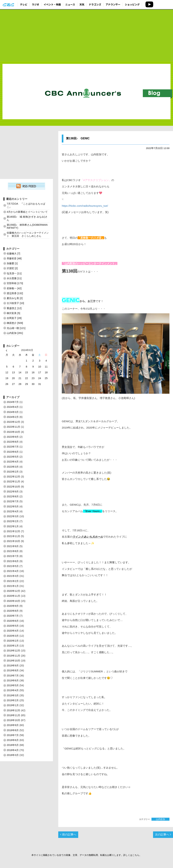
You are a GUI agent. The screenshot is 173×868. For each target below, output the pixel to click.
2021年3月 (13, 576)
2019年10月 (13, 661)
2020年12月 (13, 591)
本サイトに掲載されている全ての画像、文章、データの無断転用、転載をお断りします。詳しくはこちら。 (86, 855)
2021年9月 (13, 546)
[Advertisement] (86, 36)
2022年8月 (13, 496)
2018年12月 (13, 710)
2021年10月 (13, 541)
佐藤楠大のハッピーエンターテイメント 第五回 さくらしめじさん (28, 234)
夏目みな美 (15, 298)
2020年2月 (13, 641)
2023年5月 (13, 457)
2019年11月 (13, 656)
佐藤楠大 (13, 254)
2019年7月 (13, 676)
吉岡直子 (14, 318)
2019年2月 (13, 700)
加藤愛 (12, 263)
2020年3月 (13, 636)
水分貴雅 (14, 278)
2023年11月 (13, 427)
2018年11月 (13, 715)
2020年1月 (13, 646)
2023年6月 (13, 452)
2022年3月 (13, 516)
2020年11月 (13, 596)
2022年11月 (13, 481)
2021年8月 (13, 551)
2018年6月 (13, 740)
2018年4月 (13, 750)
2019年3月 (13, 695)
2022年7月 (13, 501)
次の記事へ (163, 834)
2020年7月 (13, 616)
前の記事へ (68, 834)
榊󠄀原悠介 (15, 323)
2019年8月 (13, 670)
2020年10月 (13, 601)
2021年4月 (13, 571)
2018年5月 (13, 745)
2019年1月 (13, 705)
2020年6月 (13, 621)
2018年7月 (13, 735)
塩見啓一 (14, 273)
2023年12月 (13, 422)
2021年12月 (13, 531)
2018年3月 (13, 755)
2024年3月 (13, 412)
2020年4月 (13, 631)
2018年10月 (13, 720)
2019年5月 (13, 685)
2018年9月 (13, 725)
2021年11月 (13, 536)
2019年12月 (13, 651)
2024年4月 (13, 407)
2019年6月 (13, 680)
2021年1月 (13, 586)
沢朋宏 (12, 268)
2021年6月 (13, 561)
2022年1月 (13, 526)
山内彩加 (160, 819)
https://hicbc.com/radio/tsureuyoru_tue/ (85, 206)
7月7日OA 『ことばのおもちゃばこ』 (26, 205)
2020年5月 (13, 626)
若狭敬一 (14, 288)
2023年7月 (13, 447)
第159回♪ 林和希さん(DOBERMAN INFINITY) (27, 226)
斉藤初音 (14, 258)
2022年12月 (13, 477)
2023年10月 (13, 432)
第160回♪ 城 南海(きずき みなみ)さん (27, 218)
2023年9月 (13, 437)
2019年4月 (13, 690)
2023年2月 (13, 472)
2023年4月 (13, 462)
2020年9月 (13, 606)
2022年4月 (13, 511)
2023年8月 (13, 442)
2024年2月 (13, 417)
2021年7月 (13, 556)
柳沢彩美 (13, 313)
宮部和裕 (15, 283)
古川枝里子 (15, 303)
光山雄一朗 (16, 328)
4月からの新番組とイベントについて (27, 212)
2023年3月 (13, 467)
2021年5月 (13, 566)
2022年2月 (13, 521)
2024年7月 (13, 402)
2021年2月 (13, 581)
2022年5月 (13, 506)
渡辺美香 (15, 293)
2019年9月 (13, 666)
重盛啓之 (14, 308)
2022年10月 (13, 487)
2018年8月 (13, 730)
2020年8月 (13, 611)
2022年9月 (13, 492)
